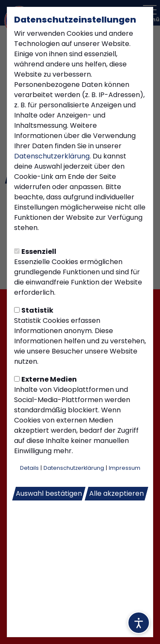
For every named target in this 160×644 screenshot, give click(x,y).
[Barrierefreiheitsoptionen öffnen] (139, 623)
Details (29, 468)
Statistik (34, 310)
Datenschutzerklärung (52, 156)
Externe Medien (45, 379)
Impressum (125, 468)
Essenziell (35, 252)
